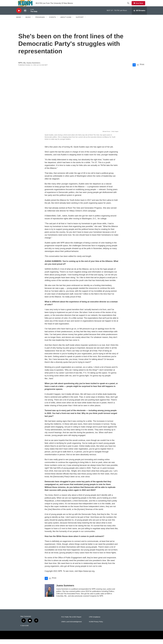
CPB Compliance (95, 622)
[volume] (25, 15)
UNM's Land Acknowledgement (72, 626)
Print (142, 69)
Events (53, 22)
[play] (19, 15)
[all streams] (139, 15)
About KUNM (66, 22)
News (19, 22)
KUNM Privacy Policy (96, 626)
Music (28, 22)
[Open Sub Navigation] (23, 22)
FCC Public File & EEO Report (71, 622)
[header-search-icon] (129, 6)
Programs (40, 22)
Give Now (140, 6)
